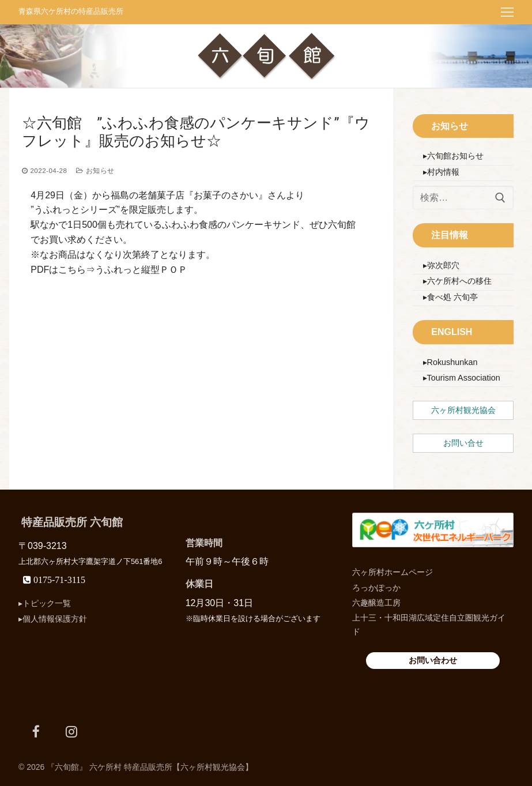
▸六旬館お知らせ (453, 156)
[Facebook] (36, 730)
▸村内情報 (441, 172)
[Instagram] (71, 730)
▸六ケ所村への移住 (457, 281)
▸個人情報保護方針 (53, 618)
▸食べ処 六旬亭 (450, 297)
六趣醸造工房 (376, 601)
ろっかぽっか (376, 586)
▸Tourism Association (462, 378)
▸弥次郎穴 (441, 265)
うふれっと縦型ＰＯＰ (141, 270)
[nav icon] (507, 12)
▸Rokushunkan (450, 362)
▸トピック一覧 (45, 603)
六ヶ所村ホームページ (393, 571)
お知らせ (95, 171)
